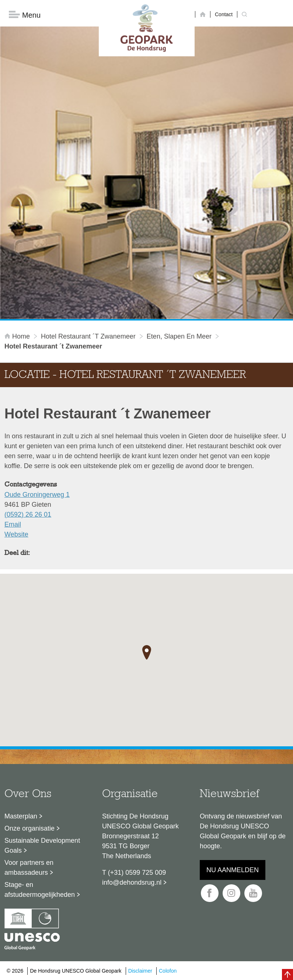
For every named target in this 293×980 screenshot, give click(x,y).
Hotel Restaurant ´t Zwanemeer (88, 336)
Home (18, 336)
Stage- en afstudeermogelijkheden (40, 890)
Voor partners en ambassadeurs (29, 868)
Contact (224, 14)
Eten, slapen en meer (179, 336)
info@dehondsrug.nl (132, 882)
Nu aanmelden (233, 870)
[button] (147, 653)
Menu (25, 15)
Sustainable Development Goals (42, 845)
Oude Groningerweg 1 (37, 495)
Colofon (168, 971)
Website (16, 534)
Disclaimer (140, 971)
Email (13, 524)
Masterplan (21, 816)
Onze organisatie (29, 828)
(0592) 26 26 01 (28, 514)
